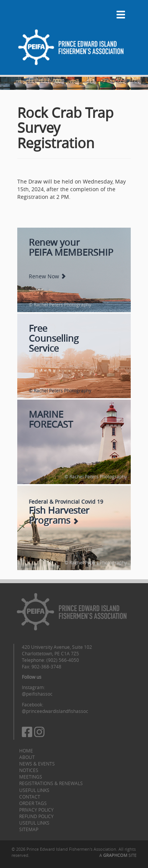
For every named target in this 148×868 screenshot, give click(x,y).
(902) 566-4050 (63, 660)
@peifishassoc (37, 694)
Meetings (31, 777)
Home (26, 751)
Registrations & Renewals (51, 783)
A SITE (118, 855)
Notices (29, 770)
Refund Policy (36, 816)
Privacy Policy (36, 810)
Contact (30, 797)
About (27, 757)
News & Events (37, 764)
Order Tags (33, 803)
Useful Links (34, 790)
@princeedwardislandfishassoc (55, 711)
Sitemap (29, 829)
